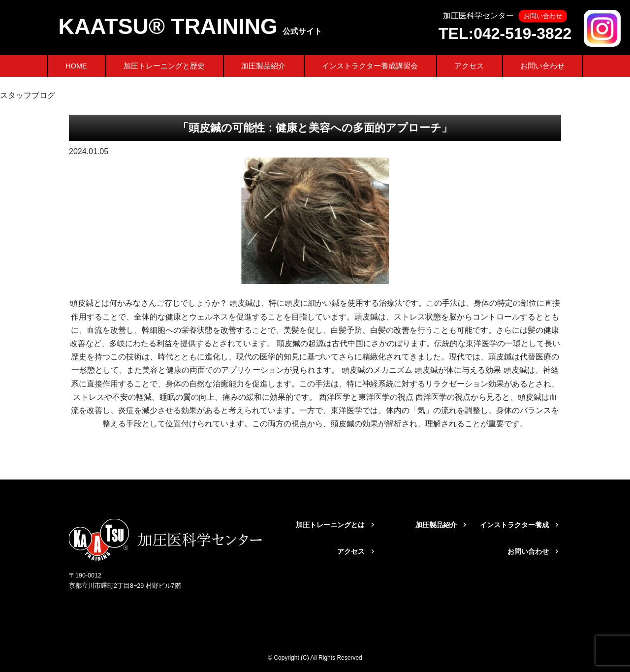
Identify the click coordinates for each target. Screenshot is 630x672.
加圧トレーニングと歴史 (164, 66)
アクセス (469, 66)
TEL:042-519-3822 (505, 33)
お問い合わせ (542, 66)
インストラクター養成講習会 (370, 66)
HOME (76, 66)
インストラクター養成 (514, 525)
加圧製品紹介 (263, 66)
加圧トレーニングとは (330, 525)
